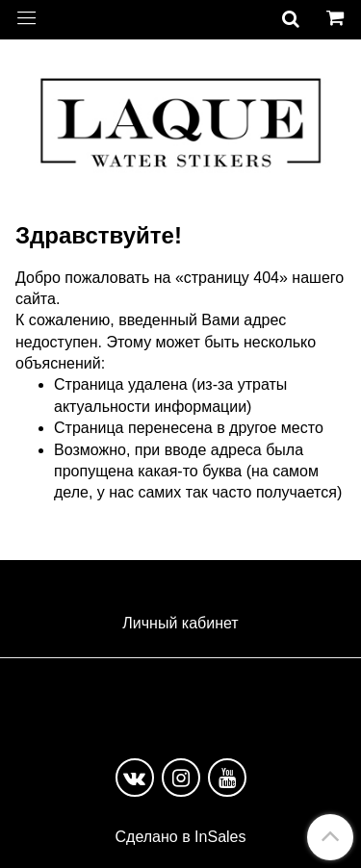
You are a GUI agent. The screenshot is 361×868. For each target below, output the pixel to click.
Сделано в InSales (181, 837)
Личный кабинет (180, 623)
